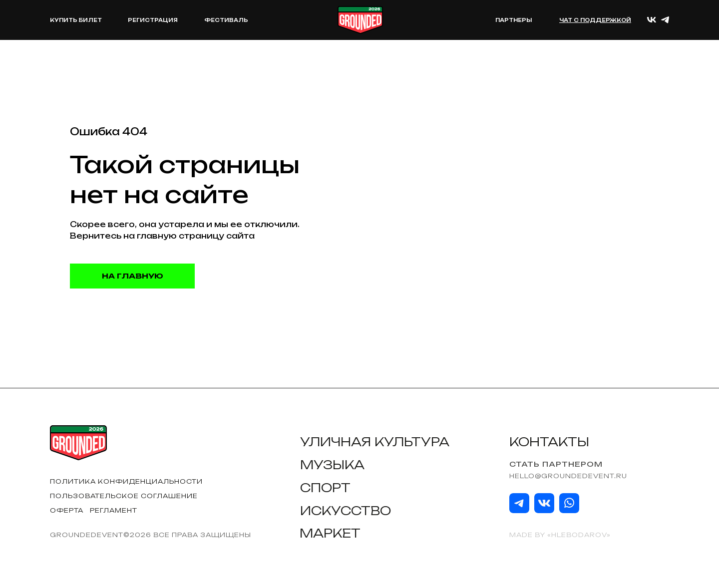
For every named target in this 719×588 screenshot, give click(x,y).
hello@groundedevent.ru (568, 476)
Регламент (114, 510)
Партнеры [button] (514, 20)
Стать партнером (556, 464)
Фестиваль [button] (226, 20)
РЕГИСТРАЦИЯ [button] (153, 20)
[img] (519, 503)
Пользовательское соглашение (124, 496)
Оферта (67, 510)
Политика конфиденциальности (126, 481)
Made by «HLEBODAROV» (560, 535)
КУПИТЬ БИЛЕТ (76, 20)
